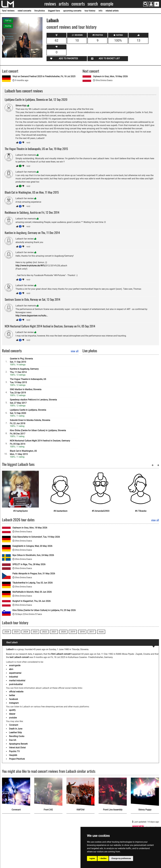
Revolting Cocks (17, 736)
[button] (151, 4)
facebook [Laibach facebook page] (13, 699)
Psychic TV (14, 751)
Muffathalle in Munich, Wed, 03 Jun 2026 (32, 592)
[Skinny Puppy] (145, 792)
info (100, 11)
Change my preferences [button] (121, 858)
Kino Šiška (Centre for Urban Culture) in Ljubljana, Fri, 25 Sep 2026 (44, 610)
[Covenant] (16, 792)
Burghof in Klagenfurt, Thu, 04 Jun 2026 (31, 601)
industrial (13, 677)
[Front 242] (48, 792)
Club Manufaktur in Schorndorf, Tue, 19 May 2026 (36, 537)
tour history (90, 11)
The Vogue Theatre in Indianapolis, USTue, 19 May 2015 (28, 381)
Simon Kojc (21, 106)
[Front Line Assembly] (113, 792)
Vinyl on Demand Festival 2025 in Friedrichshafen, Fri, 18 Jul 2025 (44, 76)
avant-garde (15, 665)
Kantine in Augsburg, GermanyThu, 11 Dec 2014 (24, 371)
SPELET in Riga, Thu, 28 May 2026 (29, 564)
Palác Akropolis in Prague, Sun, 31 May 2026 (34, 574)
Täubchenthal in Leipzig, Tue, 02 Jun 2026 (32, 583)
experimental (15, 673)
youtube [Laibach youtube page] (13, 718)
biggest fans (54, 11)
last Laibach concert (19, 657)
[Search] (146, 4)
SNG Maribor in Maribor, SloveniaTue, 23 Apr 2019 (26, 391)
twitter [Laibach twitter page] (12, 695)
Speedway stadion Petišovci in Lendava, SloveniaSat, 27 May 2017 (33, 401)
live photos (40, 11)
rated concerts (24, 11)
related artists (112, 11)
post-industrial (16, 684)
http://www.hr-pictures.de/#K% (30, 266)
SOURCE (6, 19)
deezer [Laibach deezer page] (12, 714)
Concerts (78, 4)
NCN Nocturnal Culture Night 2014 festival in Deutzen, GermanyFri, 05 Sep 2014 (40, 442)
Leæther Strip (15, 732)
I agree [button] (92, 858)
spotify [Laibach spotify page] (12, 710)
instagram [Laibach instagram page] (14, 703)
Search (93, 4)
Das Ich (13, 740)
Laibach (53, 20)
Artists (64, 4)
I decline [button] (103, 858)
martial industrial (17, 681)
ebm (11, 669)
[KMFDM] (81, 792)
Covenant (14, 725)
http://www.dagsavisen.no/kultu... (32, 316)
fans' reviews (8, 11)
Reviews (50, 4)
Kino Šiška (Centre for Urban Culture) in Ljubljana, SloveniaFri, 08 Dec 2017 (38, 432)
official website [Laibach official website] (16, 692)
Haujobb (13, 755)
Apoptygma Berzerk (18, 744)
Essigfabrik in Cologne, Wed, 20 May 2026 (32, 546)
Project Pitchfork (17, 759)
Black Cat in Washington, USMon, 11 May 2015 (23, 453)
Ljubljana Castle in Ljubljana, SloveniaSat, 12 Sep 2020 (28, 412)
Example (107, 4)
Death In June (16, 729)
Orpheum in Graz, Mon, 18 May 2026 (110, 76)
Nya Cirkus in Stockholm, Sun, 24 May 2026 (33, 555)
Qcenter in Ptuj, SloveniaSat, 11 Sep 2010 (21, 360)
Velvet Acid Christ (17, 748)
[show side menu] (157, 4)
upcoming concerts (72, 11)
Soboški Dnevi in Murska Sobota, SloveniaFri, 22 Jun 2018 (30, 422)
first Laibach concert (61, 654)
